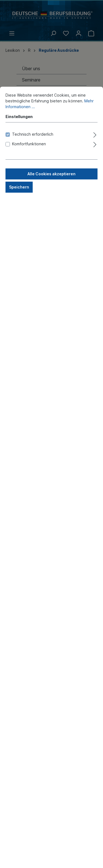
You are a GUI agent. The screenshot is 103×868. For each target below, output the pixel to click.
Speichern (19, 292)
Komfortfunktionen (29, 248)
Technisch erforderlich (33, 239)
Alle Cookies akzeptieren (51, 278)
